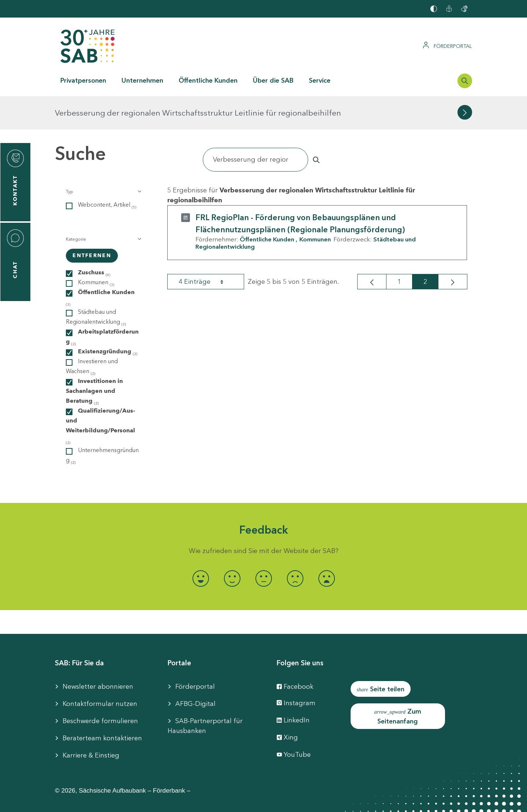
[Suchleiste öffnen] (465, 81)
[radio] (201, 545)
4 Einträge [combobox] (208, 248)
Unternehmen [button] (142, 80)
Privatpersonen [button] (83, 80)
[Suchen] (255, 126)
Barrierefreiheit (190, 801)
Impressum (138, 801)
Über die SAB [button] (273, 80)
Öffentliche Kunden (267, 206)
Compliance (388, 801)
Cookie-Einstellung (254, 801)
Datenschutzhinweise (327, 801)
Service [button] (320, 80)
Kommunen (315, 206)
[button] (103, 158)
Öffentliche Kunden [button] (208, 80)
